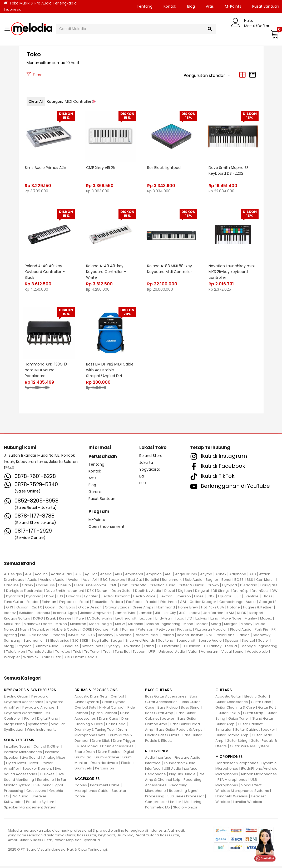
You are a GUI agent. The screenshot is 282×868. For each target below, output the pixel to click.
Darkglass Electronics (24, 593)
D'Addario (249, 587)
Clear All (36, 101)
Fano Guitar (14, 604)
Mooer (202, 626)
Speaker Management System (30, 810)
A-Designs (13, 576)
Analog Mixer (54, 760)
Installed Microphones (23, 754)
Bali (142, 478)
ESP (238, 599)
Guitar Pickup (229, 715)
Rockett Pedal (147, 637)
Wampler (12, 659)
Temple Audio (40, 654)
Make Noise (231, 621)
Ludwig (201, 621)
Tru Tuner (92, 654)
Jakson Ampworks (96, 615)
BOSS (239, 582)
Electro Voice (144, 599)
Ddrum (103, 593)
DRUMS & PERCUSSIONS (96, 692)
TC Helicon (191, 648)
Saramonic (33, 643)
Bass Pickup (168, 710)
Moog (216, 626)
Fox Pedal (134, 604)
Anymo (206, 576)
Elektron (166, 599)
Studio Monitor (185, 810)
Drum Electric (109, 754)
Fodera (117, 604)
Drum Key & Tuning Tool (95, 732)
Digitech (185, 593)
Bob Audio (194, 582)
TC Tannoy (212, 648)
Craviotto (138, 587)
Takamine (132, 648)
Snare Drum (85, 754)
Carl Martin (265, 582)
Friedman (169, 604)
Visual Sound (232, 654)
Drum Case (109, 721)
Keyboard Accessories (24, 704)
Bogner (212, 582)
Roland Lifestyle (190, 637)
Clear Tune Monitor (90, 587)
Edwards (74, 599)
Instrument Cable (105, 787)
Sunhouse (70, 648)
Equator (225, 599)
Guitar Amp (225, 726)
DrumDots (260, 593)
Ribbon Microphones (259, 776)
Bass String (190, 710)
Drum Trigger (124, 743)
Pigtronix (184, 632)
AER (78, 576)
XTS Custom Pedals (81, 659)
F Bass (267, 599)
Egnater (91, 599)
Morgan (231, 626)
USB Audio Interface (181, 771)
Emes (199, 599)
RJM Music (77, 637)
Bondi (226, 582)
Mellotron (78, 626)
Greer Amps (143, 610)
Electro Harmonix (115, 599)
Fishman (49, 604)
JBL (158, 615)
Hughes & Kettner (258, 610)
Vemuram (210, 654)
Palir (115, 632)
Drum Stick (101, 743)
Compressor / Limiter (163, 804)
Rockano (124, 637)
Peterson (145, 632)
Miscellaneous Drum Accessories (105, 748)
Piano (29, 721)
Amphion (154, 576)
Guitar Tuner (239, 721)
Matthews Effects (38, 626)
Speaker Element (37, 771)
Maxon (61, 626)
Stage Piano (14, 726)
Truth (107, 654)
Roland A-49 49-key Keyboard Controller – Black (45, 272)
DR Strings (221, 593)
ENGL (211, 599)
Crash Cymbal (114, 704)
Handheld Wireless (232, 799)
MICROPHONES (229, 759)
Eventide (251, 599)
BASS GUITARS (158, 692)
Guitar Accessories (232, 704)
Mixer (34, 765)
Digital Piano (48, 721)
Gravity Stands (117, 610)
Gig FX (37, 610)
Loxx (180, 621)
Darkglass (269, 587)
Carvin (27, 587)
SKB (85, 643)
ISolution (26, 615)
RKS (92, 637)
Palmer (128, 632)
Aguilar (91, 576)
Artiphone (238, 576)
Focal (84, 604)
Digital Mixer (16, 765)
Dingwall (202, 593)
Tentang (145, 6)
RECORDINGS (157, 753)
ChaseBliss (45, 587)
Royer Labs (225, 637)
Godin (50, 610)
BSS (250, 582)
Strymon (24, 648)
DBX (90, 593)
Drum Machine (107, 760)
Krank (51, 621)
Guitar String (237, 743)
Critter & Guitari (191, 587)
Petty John (165, 632)
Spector (232, 643)
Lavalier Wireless (248, 804)
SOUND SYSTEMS (19, 742)
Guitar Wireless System (249, 748)
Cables (81, 787)
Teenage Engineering (259, 648)
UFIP (152, 654)
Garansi (95, 494)
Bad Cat (135, 582)
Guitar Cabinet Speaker (255, 732)
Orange (102, 632)
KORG (38, 621)
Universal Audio (172, 654)
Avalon (74, 582)
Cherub (64, 587)
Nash (24, 632)
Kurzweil (66, 621)
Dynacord (14, 599)
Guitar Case (261, 704)
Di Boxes (47, 776)
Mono (188, 626)
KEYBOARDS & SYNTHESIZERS (30, 692)
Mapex (266, 621)
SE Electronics (57, 643)
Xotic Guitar (51, 659)
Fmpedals (68, 604)
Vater (193, 654)
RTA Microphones (232, 782)
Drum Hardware (104, 765)
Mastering (193, 804)
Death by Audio (148, 593)
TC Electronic (168, 648)
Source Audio (210, 643)
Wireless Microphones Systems (242, 793)
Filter (34, 75)
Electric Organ (16, 699)
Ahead (106, 576)
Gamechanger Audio (238, 604)
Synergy (113, 648)
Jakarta (146, 465)
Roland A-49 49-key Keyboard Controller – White (106, 272)
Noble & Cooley (66, 632)
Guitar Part (267, 710)
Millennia (136, 626)
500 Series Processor (186, 799)
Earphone (46, 782)
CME (113, 587)
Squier (264, 643)
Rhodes (58, 637)
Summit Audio (47, 648)
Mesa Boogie (101, 626)
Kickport (256, 615)
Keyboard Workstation (23, 715)
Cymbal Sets (85, 710)
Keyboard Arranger (39, 710)
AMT (168, 576)
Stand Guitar (263, 721)
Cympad (229, 587)
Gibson (22, 610)
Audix (32, 582)
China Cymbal (87, 704)
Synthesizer (38, 726)
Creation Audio (162, 587)
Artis (210, 6)
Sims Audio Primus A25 (46, 167)
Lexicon (146, 621)
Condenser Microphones (237, 765)
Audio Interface (158, 760)
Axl (95, 582)
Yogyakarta (150, 471)
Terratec (63, 654)
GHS (10, 610)
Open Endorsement (107, 529)
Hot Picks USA (213, 610)
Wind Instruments (42, 732)
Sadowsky (262, 637)
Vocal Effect (251, 787)
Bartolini (152, 582)
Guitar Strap (253, 715)
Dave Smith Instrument (65, 593)
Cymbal (117, 699)
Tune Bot (122, 654)
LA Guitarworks (100, 621)
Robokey (106, 637)
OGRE (87, 632)
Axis (86, 582)
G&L (183, 604)
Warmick (31, 659)
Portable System (40, 804)
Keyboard (40, 699)
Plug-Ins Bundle (182, 776)
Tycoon (139, 654)
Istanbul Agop (65, 615)
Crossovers (36, 793)
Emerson (183, 599)
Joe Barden (213, 615)
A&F (28, 576)
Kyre (80, 621)
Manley (251, 621)
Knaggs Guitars (17, 621)
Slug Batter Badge (107, 643)
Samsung (12, 643)
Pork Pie (261, 632)
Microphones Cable (91, 793)
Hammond (166, 610)
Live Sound (31, 760)
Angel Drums (186, 576)
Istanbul (43, 615)
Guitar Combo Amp (232, 737)
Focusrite (100, 604)
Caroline (11, 587)
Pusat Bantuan (102, 501)
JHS (182, 615)
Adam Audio (61, 576)
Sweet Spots (93, 648)
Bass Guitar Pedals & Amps (179, 732)
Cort (124, 587)
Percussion (105, 771)
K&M (230, 615)
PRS (23, 637)
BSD (143, 485)
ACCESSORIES (87, 781)
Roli (209, 637)
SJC (75, 643)
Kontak (170, 6)
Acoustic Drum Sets (91, 699)
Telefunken (16, 654)
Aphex (221, 576)
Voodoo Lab (257, 654)
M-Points (233, 6)
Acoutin (41, 576)
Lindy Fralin (164, 621)
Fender (33, 604)
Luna (214, 621)
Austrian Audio (52, 582)
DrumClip (241, 593)
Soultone (166, 643)
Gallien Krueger (203, 604)
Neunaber (41, 632)
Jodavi (194, 615)
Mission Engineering (163, 626)
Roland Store (151, 458)
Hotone (234, 610)
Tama (149, 648)
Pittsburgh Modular (211, 632)
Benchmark (172, 582)
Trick (77, 654)
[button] (274, 34)
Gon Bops (67, 610)
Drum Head (116, 726)
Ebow (49, 599)
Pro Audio (20, 799)
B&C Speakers (113, 582)
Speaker (39, 799)
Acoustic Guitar (228, 699)
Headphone (155, 776)
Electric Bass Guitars (162, 737)
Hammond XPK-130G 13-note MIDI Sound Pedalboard (47, 371)
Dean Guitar (122, 593)
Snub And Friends (140, 643)
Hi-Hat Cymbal (112, 710)
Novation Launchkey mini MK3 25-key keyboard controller (232, 272)
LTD (189, 621)
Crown (213, 587)
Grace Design (90, 610)
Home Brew (188, 610)
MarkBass (12, 626)
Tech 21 (231, 648)
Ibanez (10, 615)
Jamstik (145, 615)
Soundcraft (186, 643)
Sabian (244, 637)
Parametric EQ (157, 810)
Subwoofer (13, 804)
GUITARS (224, 692)
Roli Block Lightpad (164, 167)
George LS (268, 604)
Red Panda (39, 637)
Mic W (120, 626)
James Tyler (125, 615)
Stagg (9, 648)
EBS (60, 599)
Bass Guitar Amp (159, 715)
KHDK (242, 615)
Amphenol (134, 576)
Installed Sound (17, 749)
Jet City (170, 615)
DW (275, 593)
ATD (253, 576)
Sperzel (248, 643)
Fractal (151, 604)
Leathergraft (126, 621)
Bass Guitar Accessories (166, 699)
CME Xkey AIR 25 (101, 167)
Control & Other (47, 749)
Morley (246, 626)
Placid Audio (241, 632)
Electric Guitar (256, 699)
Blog (191, 6)
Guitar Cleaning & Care (235, 710)
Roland (168, 637)
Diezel (170, 593)
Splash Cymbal (104, 715)
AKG (118, 576)
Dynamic (34, 599)
